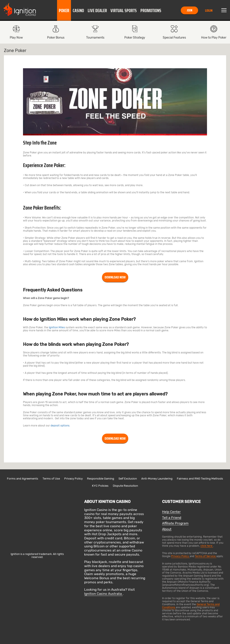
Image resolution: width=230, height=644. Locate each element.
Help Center (171, 512)
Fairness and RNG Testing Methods (200, 479)
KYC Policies (100, 486)
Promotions (151, 11)
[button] (64, 10)
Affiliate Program (175, 523)
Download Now (115, 277)
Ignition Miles (57, 327)
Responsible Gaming (101, 479)
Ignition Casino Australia (103, 594)
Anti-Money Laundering (157, 479)
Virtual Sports (124, 11)
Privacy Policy (73, 479)
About (167, 529)
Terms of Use (51, 479)
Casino (78, 11)
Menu (224, 10)
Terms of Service (206, 556)
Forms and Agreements (23, 479)
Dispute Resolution (125, 486)
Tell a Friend (172, 518)
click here (207, 546)
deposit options (60, 426)
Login (209, 11)
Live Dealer (97, 11)
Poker (64, 11)
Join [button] (190, 10)
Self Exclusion (128, 479)
